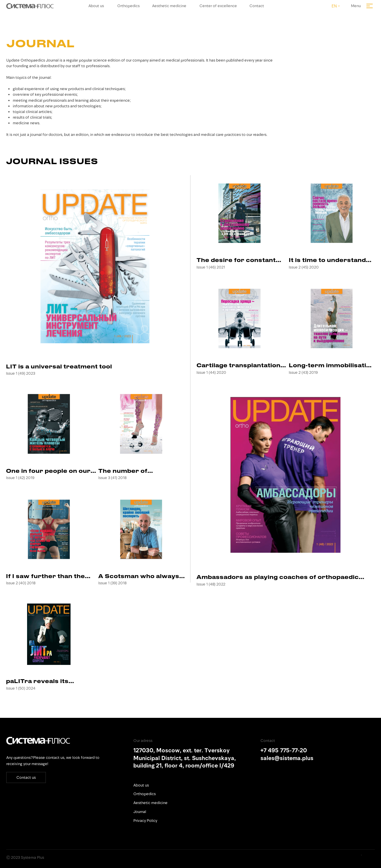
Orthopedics (128, 6)
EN (334, 6)
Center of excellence (218, 6)
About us (96, 6)
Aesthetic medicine (169, 6)
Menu (356, 6)
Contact (257, 6)
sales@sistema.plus (287, 758)
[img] (370, 6)
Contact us (26, 777)
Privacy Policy (145, 820)
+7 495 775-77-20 (284, 750)
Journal (140, 812)
